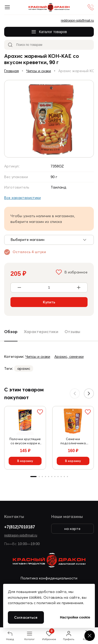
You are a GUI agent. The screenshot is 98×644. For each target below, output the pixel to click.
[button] (89, 393)
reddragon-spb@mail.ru (21, 535)
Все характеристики (22, 198)
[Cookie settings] (90, 636)
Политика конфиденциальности (49, 578)
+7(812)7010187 (20, 527)
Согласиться (26, 617)
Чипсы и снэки (39, 71)
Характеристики (41, 332)
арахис (24, 368)
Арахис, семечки (69, 357)
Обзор (11, 332)
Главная (11, 71)
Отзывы (72, 332)
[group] (49, 119)
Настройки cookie (75, 617)
